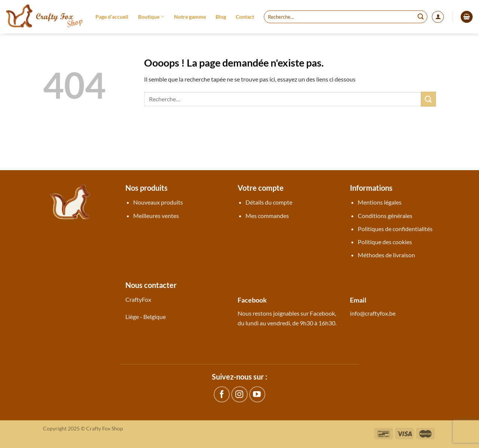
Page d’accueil (112, 17)
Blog (221, 17)
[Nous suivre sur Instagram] (239, 394)
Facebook (322, 313)
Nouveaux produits (158, 202)
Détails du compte (269, 202)
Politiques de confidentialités (395, 229)
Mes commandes (267, 216)
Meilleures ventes (156, 216)
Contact (245, 17)
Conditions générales (385, 216)
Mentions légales (380, 202)
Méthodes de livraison (386, 255)
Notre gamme (190, 17)
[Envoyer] (421, 17)
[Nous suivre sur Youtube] (257, 394)
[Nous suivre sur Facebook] (222, 394)
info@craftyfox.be (373, 313)
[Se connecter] (438, 17)
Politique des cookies (385, 242)
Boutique (151, 17)
